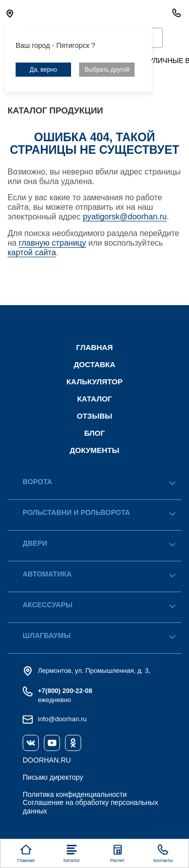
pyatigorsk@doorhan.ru (125, 217)
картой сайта (32, 252)
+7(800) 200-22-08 (65, 691)
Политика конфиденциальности (75, 794)
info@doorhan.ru (62, 719)
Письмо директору (53, 777)
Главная (94, 347)
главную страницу (52, 243)
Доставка (94, 364)
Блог (94, 433)
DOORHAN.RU (47, 760)
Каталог (94, 399)
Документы (94, 450)
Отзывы (94, 416)
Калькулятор (95, 382)
